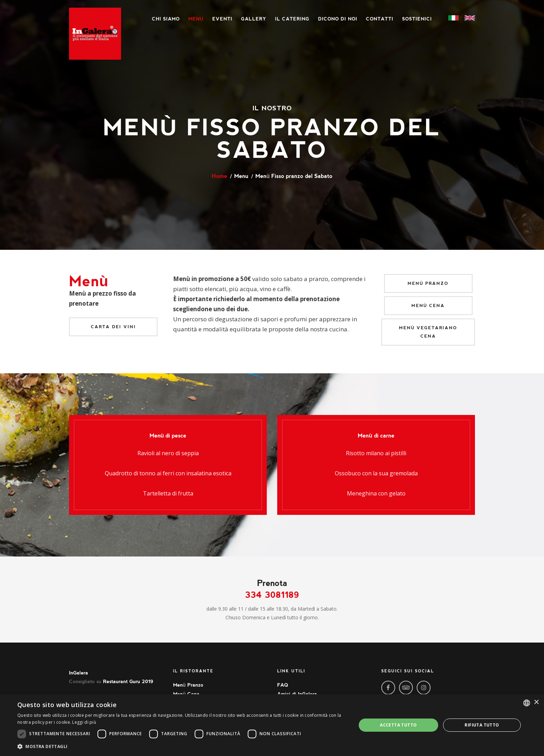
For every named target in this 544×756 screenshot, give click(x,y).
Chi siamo (166, 19)
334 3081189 (272, 595)
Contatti (380, 19)
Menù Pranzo (428, 283)
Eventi (222, 19)
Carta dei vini (113, 327)
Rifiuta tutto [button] (482, 725)
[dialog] (272, 725)
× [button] (536, 702)
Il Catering (292, 19)
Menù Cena (428, 306)
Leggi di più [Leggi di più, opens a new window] (84, 722)
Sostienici (417, 19)
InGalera (79, 673)
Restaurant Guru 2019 (128, 681)
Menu (196, 19)
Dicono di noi (338, 19)
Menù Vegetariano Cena (428, 332)
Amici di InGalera (297, 694)
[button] (182, 746)
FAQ (283, 685)
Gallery (254, 19)
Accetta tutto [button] (398, 725)
